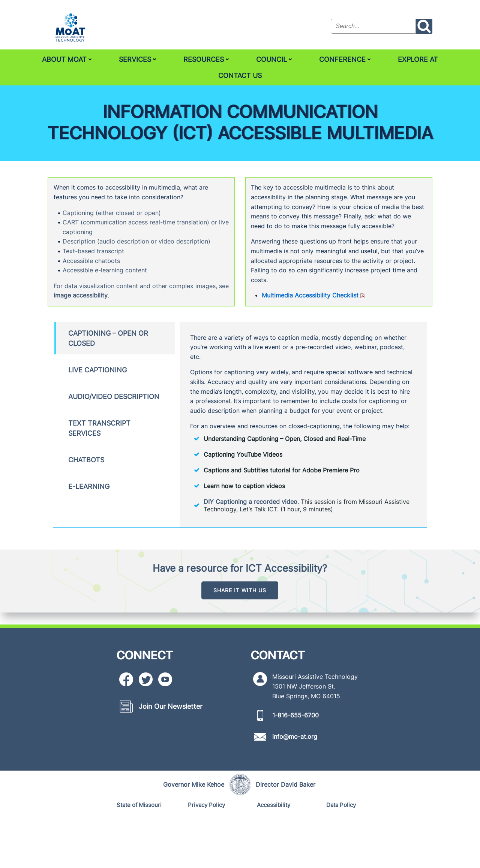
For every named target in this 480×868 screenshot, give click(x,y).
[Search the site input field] (374, 26)
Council (275, 59)
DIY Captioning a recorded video (253, 548)
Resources (207, 59)
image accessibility (97, 321)
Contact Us (240, 75)
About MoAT (68, 59)
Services (138, 59)
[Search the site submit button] (425, 26)
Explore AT (418, 59)
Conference (346, 59)
